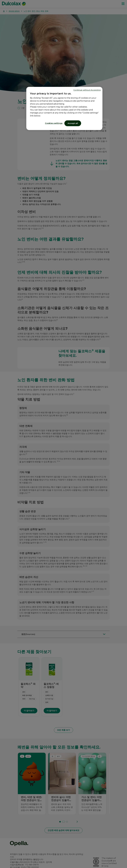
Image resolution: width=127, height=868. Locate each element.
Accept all (73, 123)
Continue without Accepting (87, 90)
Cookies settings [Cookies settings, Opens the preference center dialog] (54, 123)
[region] (64, 108)
